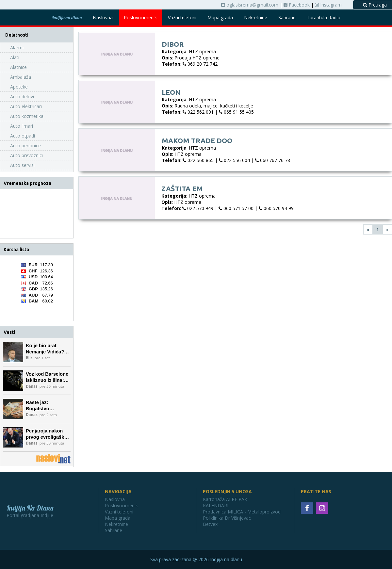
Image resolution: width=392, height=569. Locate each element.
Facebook (297, 5)
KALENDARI (216, 505)
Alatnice (18, 67)
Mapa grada (220, 17)
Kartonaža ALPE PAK (225, 499)
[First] (368, 229)
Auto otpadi (23, 136)
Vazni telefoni (119, 512)
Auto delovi (22, 97)
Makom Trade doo (197, 140)
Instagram (328, 5)
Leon (171, 92)
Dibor (173, 44)
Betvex (210, 524)
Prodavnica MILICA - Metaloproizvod (242, 512)
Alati (15, 57)
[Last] (387, 229)
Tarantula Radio (324, 17)
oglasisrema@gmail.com (250, 5)
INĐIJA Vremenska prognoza (37, 214)
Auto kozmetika (27, 116)
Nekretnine (256, 17)
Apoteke (19, 87)
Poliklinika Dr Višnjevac (227, 518)
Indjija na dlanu (67, 18)
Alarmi (17, 48)
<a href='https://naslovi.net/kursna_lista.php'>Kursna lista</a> (37, 288)
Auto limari (22, 126)
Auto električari (26, 106)
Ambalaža (21, 77)
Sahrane (287, 17)
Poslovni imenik (140, 17)
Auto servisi (22, 165)
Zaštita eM (182, 188)
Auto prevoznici (26, 155)
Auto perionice (25, 146)
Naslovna (103, 17)
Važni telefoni (182, 17)
